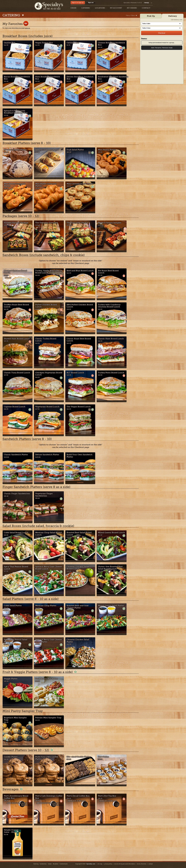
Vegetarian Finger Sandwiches (44, 495)
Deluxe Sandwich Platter (47, 455)
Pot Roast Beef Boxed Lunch (108, 272)
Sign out (91, 2)
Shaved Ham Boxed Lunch (17, 339)
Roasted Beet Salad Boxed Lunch (79, 534)
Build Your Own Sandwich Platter (80, 456)
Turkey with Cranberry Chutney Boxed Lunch (109, 306)
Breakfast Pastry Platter (15, 150)
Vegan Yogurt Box (44, 43)
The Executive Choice (77, 223)
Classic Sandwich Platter (16, 455)
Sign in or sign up (78, 3)
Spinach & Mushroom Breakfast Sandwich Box (16, 112)
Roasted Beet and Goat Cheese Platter (78, 607)
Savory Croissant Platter (47, 150)
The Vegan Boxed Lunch (79, 407)
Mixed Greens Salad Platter (111, 606)
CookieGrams (64, 864)
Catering (36, 864)
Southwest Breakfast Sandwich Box (113, 78)
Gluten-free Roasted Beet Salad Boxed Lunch (110, 568)
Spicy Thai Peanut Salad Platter (16, 641)
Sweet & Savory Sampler (110, 223)
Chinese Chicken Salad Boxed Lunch (78, 568)
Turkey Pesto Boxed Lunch (111, 373)
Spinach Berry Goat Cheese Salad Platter (49, 641)
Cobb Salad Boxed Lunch (16, 533)
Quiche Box (10, 43)
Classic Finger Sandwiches (17, 494)
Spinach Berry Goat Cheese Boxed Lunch (49, 568)
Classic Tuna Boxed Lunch (17, 373)
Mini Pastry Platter (107, 150)
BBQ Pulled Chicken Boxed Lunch (80, 306)
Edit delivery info (177, 20)
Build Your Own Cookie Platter (47, 758)
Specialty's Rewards (130, 3)
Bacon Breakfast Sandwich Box (17, 78)
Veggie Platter (11, 679)
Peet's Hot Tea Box (107, 796)
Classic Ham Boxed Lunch (111, 339)
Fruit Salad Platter (75, 150)
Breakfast (56, 864)
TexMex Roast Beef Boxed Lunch (16, 306)
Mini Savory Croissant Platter (15, 185)
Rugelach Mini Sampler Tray (15, 719)
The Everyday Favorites (47, 223)
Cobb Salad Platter (13, 606)
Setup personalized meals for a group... (162, 43)
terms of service (142, 864)
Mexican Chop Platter (46, 606)
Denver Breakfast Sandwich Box (80, 78)
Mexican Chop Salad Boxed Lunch (48, 534)
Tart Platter (103, 757)
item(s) (148, 3)
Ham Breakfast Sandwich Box (48, 78)
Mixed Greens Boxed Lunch (111, 533)
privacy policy (108, 864)
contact (151, 864)
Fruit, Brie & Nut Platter (47, 679)
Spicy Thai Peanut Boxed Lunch (16, 568)
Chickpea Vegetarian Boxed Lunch (49, 374)
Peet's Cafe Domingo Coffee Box (49, 797)
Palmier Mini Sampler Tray (48, 718)
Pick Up (151, 16)
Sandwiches (43, 864)
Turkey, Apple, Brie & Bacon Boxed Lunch (49, 272)
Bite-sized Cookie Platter (79, 757)
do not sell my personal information (125, 864)
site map (100, 864)
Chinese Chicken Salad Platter (78, 641)
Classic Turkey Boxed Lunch (46, 340)
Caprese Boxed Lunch (15, 407)
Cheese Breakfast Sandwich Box (111, 44)
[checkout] (162, 33)
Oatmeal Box (73, 43)
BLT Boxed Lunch (75, 373)
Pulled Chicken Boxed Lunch (46, 306)
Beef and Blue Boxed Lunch (80, 271)
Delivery (173, 16)
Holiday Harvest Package (16, 223)
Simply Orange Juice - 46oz (11, 831)
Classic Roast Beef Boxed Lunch (79, 340)
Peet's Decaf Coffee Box (78, 796)
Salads (50, 864)
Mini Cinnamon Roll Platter (80, 184)
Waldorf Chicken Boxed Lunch (15, 272)
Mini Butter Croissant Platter (46, 185)
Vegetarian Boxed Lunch (47, 407)
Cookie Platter (11, 757)
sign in (27, 28)
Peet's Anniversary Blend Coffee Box (16, 797)
